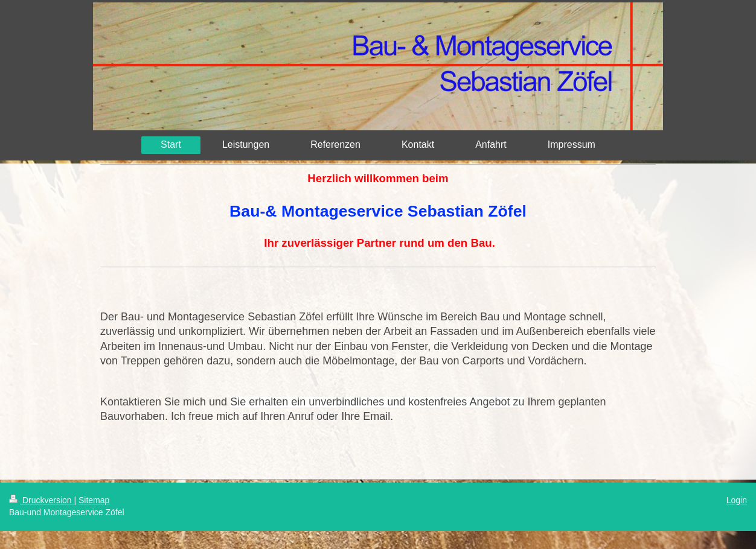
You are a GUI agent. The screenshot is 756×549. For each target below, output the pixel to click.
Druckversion (41, 500)
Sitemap (94, 500)
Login (737, 500)
